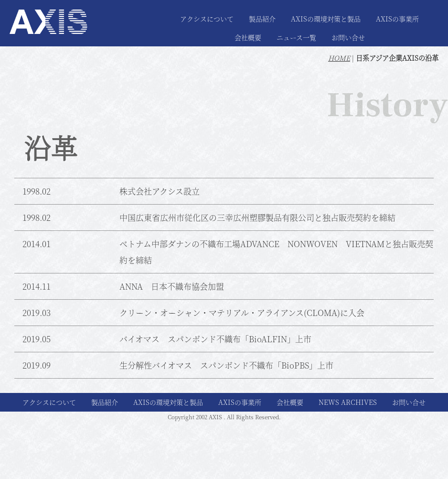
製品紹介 (262, 19)
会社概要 (248, 37)
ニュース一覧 (296, 37)
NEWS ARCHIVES (348, 402)
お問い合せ (348, 37)
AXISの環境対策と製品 (326, 19)
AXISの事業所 (397, 19)
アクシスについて (207, 19)
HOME (339, 58)
